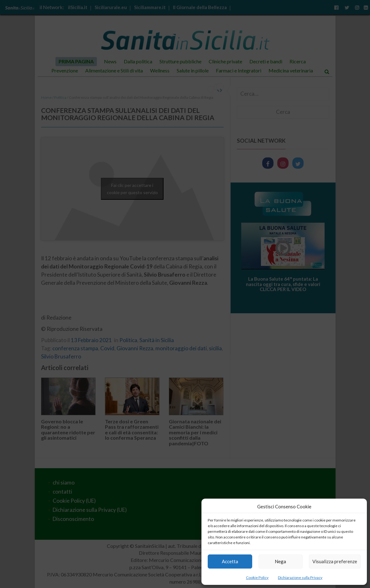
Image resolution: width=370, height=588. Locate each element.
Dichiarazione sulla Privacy (300, 577)
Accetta (230, 561)
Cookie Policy (257, 577)
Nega (280, 561)
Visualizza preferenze (335, 561)
